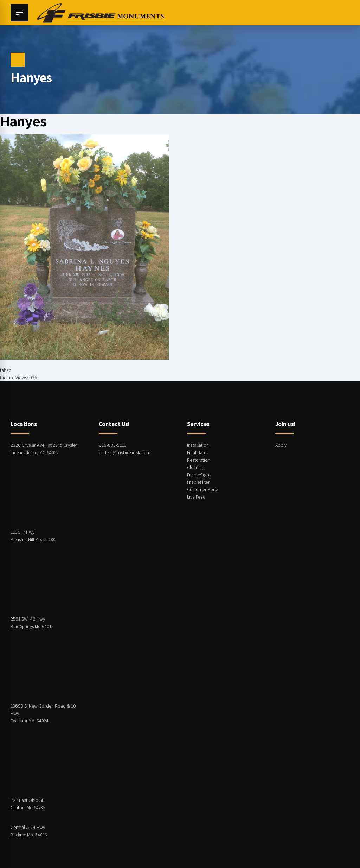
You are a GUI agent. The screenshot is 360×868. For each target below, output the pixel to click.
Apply (281, 445)
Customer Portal (204, 489)
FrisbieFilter (199, 482)
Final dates (198, 452)
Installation (198, 445)
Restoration (199, 460)
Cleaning (196, 467)
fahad (6, 370)
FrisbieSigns (199, 475)
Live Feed (196, 497)
